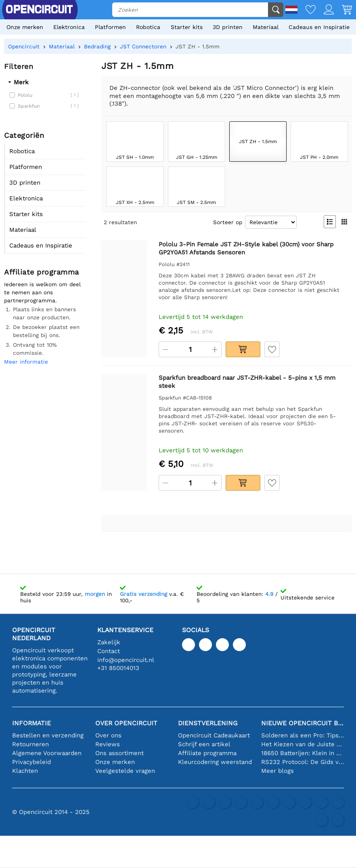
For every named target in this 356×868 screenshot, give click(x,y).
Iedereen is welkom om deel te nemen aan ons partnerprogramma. (42, 292)
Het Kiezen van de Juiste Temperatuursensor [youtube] (303, 744)
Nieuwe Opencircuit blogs (303, 723)
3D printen (228, 27)
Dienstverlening (208, 723)
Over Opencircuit (126, 723)
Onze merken (25, 27)
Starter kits (187, 27)
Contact (109, 651)
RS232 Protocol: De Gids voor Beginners (303, 762)
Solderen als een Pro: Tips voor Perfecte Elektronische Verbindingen (303, 735)
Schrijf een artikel (204, 744)
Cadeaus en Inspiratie (319, 27)
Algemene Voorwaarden (47, 753)
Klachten (25, 771)
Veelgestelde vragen (125, 771)
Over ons (108, 735)
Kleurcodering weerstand (215, 762)
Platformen (110, 27)
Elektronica (69, 27)
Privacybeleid (31, 762)
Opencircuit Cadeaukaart (214, 735)
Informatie (31, 723)
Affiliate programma (207, 753)
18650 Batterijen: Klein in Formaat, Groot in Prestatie (303, 753)
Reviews (108, 744)
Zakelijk (109, 642)
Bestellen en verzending (48, 735)
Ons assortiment (119, 753)
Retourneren (30, 744)
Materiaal (266, 27)
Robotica (148, 27)
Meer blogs (277, 771)
